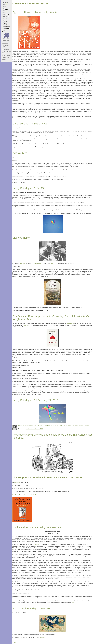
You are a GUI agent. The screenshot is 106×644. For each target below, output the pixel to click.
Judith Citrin (22, 263)
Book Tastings (6, 17)
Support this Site (6, 29)
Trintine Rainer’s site (27, 325)
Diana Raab (5, 43)
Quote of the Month (6, 31)
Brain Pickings (6, 49)
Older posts (16, 643)
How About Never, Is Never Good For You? (24, 495)
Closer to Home (21, 238)
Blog (6, 12)
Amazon (53, 263)
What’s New (6, 9)
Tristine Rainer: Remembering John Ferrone (37, 527)
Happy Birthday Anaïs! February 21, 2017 (35, 400)
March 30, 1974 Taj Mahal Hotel (30, 124)
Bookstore (6, 24)
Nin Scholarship (6, 26)
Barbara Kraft (6, 41)
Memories (6, 19)
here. (73, 603)
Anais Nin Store (6, 55)
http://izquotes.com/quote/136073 (34, 429)
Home (6, 7)
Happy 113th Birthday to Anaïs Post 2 (33, 608)
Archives (6, 21)
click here (43, 637)
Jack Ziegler (17, 482)
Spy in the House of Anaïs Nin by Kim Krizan (37, 12)
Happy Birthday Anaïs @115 (28, 188)
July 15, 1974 (20, 153)
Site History (6, 14)
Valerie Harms (70, 323)
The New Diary (36, 545)
